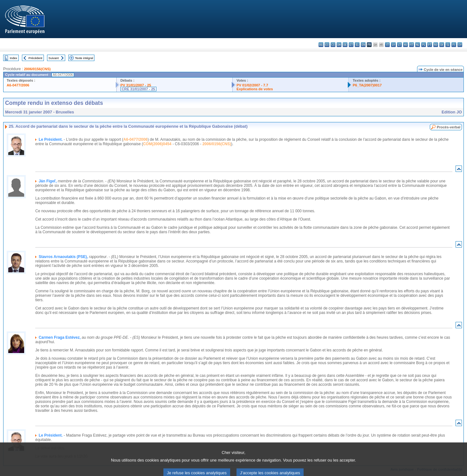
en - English (363, 45)
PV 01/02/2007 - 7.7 (252, 85)
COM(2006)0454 (157, 144)
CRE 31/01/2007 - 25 (138, 89)
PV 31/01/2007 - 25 (136, 85)
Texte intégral (84, 58)
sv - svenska (460, 45)
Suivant (54, 58)
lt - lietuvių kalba (399, 45)
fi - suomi (454, 45)
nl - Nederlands (418, 45)
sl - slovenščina (448, 45)
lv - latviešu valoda (393, 45)
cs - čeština (333, 45)
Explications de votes (255, 89)
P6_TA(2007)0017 (367, 85)
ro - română (436, 45)
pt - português (430, 45)
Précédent (36, 58)
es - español (327, 45)
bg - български (321, 45)
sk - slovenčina (442, 45)
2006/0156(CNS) (37, 69)
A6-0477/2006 (18, 85)
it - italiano (387, 45)
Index (14, 58)
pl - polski (424, 45)
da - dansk (339, 45)
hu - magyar (405, 45)
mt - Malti (412, 45)
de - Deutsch (345, 45)
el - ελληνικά (357, 45)
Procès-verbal (449, 127)
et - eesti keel (351, 45)
